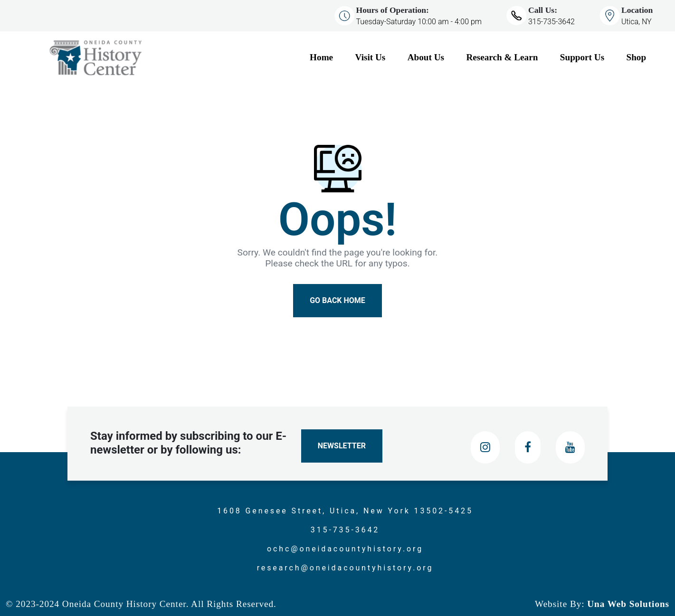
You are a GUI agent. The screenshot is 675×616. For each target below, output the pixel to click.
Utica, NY (637, 22)
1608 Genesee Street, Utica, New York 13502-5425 (345, 511)
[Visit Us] (378, 58)
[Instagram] (485, 447)
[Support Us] (589, 58)
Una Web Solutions (627, 604)
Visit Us (371, 57)
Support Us (582, 57)
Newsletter (342, 446)
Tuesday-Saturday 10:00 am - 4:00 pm (419, 22)
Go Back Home (337, 300)
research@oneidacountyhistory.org (345, 568)
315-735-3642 (551, 22)
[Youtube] (570, 447)
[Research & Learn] (509, 58)
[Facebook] (528, 447)
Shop (637, 57)
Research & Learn (502, 57)
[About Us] (433, 58)
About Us (426, 57)
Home (321, 57)
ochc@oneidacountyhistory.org (345, 549)
